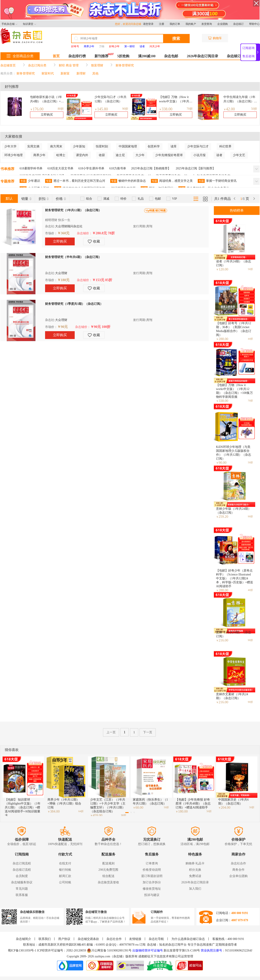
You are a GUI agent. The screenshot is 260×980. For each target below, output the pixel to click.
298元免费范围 (108, 870)
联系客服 (22, 895)
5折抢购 (123, 56)
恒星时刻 (102, 146)
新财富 (65, 73)
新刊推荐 (101, 56)
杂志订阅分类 (37, 65)
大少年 (140, 155)
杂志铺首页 (8, 65)
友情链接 (135, 939)
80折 (61, 109)
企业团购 (223, 24)
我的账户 (191, 24)
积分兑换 (195, 870)
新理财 (81, 73)
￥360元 (63, 233)
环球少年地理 (14, 155)
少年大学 (10, 146)
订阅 (142, 945)
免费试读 (195, 876)
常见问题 (22, 889)
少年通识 (30, 181)
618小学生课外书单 (91, 168)
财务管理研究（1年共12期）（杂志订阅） (73, 210)
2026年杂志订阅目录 (203, 56)
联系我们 (45, 939)
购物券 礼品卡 (195, 863)
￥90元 (62, 327)
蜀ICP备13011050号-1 (22, 950)
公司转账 (65, 882)
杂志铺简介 (24, 939)
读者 (219, 155)
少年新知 (79, 146)
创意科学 (154, 146)
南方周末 (56, 146)
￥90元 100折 (100, 327)
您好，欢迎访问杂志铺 (129, 24)
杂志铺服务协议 (22, 882)
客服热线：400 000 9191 (228, 939)
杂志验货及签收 (108, 882)
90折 (125, 109)
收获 (102, 155)
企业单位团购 (238, 876)
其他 (95, 73)
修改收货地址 (152, 889)
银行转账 (65, 870)
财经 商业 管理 (69, 65)
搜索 (176, 39)
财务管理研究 (125, 65)
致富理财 (97, 65)
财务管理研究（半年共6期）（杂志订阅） (73, 257)
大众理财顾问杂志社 (69, 226)
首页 (56, 56)
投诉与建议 (152, 895)
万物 (102, 46)
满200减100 (147, 56)
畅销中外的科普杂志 (128, 181)
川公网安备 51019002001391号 (109, 951)
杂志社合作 (238, 863)
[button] (127, 813)
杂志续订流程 (22, 870)
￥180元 (63, 280)
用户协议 (64, 939)
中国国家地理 (128, 146)
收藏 (94, 241)
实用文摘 (33, 146)
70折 (190, 109)
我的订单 (175, 24)
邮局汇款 (65, 876)
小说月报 (199, 155)
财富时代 (48, 73)
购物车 (215, 38)
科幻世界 (225, 146)
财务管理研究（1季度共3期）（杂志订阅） (74, 304)
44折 (250, 339)
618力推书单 (118, 168)
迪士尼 (120, 155)
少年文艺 (239, 155)
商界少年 (39, 155)
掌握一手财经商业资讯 (217, 181)
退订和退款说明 (152, 876)
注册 (162, 24)
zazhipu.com (102, 956)
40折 (250, 590)
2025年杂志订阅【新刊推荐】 (196, 168)
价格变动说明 (152, 870)
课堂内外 (82, 155)
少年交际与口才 (198, 146)
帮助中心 (254, 24)
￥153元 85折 (102, 280)
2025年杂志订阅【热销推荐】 (151, 168)
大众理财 (61, 273)
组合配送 (108, 876)
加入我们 (195, 889)
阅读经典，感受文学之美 (172, 181)
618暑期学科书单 (31, 168)
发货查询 (207, 24)
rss (137, 945)
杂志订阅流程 (22, 863)
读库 (174, 146)
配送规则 (108, 863)
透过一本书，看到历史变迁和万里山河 (75, 181)
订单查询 (152, 863)
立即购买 (47, 115)
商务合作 (238, 870)
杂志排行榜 (77, 56)
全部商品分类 (20, 56)
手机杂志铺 (9, 24)
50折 (254, 109)
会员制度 (22, 876)
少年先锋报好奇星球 (169, 155)
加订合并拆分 (152, 882)
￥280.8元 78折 (103, 233)
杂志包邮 (171, 56)
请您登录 (148, 24)
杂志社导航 (156, 939)
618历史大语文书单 (60, 168)
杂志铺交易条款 (88, 939)
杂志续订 (238, 24)
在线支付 (65, 863)
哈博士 (61, 155)
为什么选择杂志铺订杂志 (188, 939)
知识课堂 (30, 24)
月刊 (149, 226)
